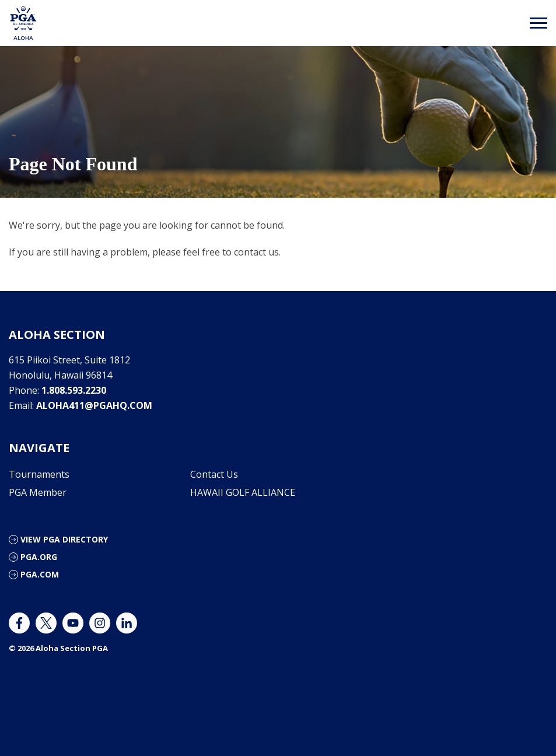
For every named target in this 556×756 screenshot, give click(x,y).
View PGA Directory (64, 539)
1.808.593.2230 (74, 390)
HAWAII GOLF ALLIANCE (243, 492)
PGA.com (40, 574)
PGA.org (39, 557)
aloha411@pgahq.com (94, 405)
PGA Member (38, 492)
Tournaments (39, 474)
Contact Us (214, 474)
